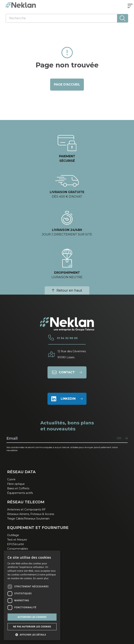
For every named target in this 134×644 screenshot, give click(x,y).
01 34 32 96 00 (67, 338)
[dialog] (32, 595)
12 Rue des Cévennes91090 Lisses (72, 354)
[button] (32, 635)
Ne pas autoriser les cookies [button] (32, 627)
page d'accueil (67, 84)
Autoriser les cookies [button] (32, 617)
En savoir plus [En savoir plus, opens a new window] (41, 578)
